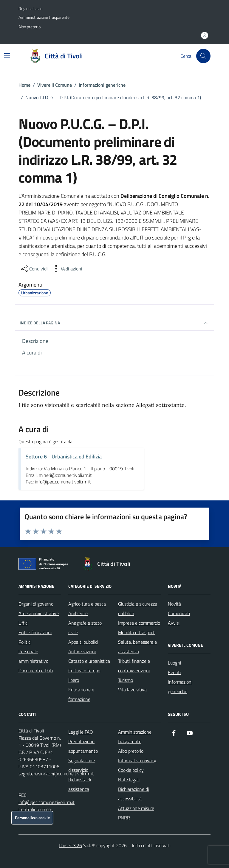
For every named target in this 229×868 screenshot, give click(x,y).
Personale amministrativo (33, 656)
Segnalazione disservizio (82, 765)
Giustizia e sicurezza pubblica (138, 609)
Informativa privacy (137, 760)
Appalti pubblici (83, 642)
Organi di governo (36, 604)
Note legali (129, 780)
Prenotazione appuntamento (83, 746)
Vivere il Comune (55, 85)
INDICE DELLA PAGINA (114, 323)
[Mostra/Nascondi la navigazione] (7, 55)
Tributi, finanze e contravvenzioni (134, 666)
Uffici (23, 623)
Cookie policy (131, 770)
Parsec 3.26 (70, 845)
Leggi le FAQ (81, 732)
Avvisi (174, 623)
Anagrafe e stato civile (85, 628)
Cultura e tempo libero (84, 675)
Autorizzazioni (82, 651)
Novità (174, 604)
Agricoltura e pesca (87, 604)
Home (24, 85)
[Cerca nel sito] (203, 56)
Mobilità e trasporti (137, 632)
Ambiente (78, 613)
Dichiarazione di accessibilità (133, 794)
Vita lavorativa (132, 690)
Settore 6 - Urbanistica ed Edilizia (64, 456)
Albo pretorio (30, 27)
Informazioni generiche (102, 85)
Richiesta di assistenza (80, 784)
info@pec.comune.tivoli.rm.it (47, 802)
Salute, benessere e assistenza (137, 647)
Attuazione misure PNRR (136, 813)
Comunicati (179, 613)
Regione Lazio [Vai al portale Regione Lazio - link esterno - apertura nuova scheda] (30, 8)
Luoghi (174, 663)
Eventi (174, 672)
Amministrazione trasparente (44, 17)
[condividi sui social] (34, 269)
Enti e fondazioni (35, 632)
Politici (25, 642)
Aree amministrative (39, 613)
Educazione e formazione (81, 694)
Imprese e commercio (139, 623)
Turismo (126, 680)
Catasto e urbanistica (89, 661)
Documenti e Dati (36, 671)
